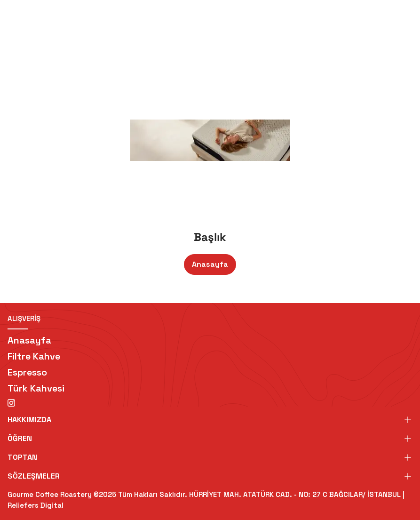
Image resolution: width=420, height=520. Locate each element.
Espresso (27, 372)
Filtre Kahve (34, 356)
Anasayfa (210, 264)
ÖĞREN (210, 438)
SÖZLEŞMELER (210, 476)
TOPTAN (210, 457)
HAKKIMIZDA (210, 420)
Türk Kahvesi (36, 388)
